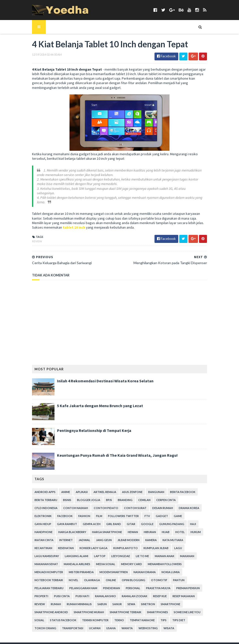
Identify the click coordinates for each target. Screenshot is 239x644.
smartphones (112, 600)
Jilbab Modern (61, 536)
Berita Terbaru (40, 496)
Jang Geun (36, 536)
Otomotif (177, 568)
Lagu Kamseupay (115, 544)
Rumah (34, 592)
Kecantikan (130, 536)
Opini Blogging (151, 568)
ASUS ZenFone (126, 488)
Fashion (34, 512)
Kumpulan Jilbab (71, 544)
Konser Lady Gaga (180, 536)
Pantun (197, 568)
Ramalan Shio (99, 584)
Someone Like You (142, 600)
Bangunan (150, 488)
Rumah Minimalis (57, 592)
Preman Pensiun (182, 576)
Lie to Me (35, 552)
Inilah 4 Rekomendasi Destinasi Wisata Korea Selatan (99, 377)
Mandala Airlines (135, 552)
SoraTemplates (55, 637)
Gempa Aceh (195, 512)
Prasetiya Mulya (152, 576)
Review (31, 237)
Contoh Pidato (71, 504)
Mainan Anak (57, 552)
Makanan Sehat (104, 552)
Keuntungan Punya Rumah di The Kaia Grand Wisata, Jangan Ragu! (111, 451)
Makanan (80, 552)
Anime (60, 488)
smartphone (148, 592)
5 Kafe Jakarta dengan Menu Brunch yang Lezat (94, 402)
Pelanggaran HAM (77, 576)
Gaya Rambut (170, 512)
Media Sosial (164, 552)
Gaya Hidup (146, 512)
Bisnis (61, 496)
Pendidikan (105, 576)
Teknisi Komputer (42, 608)
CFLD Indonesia (187, 496)
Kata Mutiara (105, 536)
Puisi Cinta (56, 584)
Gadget (112, 512)
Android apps (39, 488)
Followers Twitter (74, 512)
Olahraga (110, 568)
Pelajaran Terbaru (43, 576)
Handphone (133, 520)
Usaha (33, 616)
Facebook (201, 504)
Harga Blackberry (162, 520)
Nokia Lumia (38, 568)
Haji (115, 520)
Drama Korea (154, 504)
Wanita (49, 616)
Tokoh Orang (148, 608)
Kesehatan (153, 536)
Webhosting (70, 616)
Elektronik (179, 504)
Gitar (53, 520)
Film (49, 512)
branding (119, 496)
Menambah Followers (45, 560)
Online (129, 568)
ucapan (198, 608)
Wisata (91, 616)
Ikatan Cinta (152, 528)
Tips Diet (125, 608)
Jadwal (193, 528)
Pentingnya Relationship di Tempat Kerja (88, 426)
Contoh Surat (100, 504)
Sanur (95, 592)
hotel (116, 528)
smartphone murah (44, 600)
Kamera (83, 536)
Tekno (66, 608)
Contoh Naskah (41, 504)
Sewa (109, 592)
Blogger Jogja (83, 496)
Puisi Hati (76, 584)
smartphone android (180, 592)
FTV (97, 512)
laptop (168, 544)
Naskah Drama (178, 560)
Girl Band (36, 520)
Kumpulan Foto (41, 544)
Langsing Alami (145, 544)
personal (127, 576)
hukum (132, 528)
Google (69, 520)
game (128, 512)
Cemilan (138, 496)
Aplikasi (76, 488)
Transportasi (176, 608)
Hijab (102, 528)
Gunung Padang (94, 520)
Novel (91, 568)
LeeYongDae (189, 544)
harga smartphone (43, 528)
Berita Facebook (177, 488)
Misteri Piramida (115, 560)
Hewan (69, 528)
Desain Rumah (128, 504)
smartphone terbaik (80, 600)
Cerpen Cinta (160, 496)
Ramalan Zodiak (128, 584)
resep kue (154, 584)
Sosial (166, 600)
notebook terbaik (67, 568)
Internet (174, 528)
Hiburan (86, 528)
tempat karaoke (89, 608)
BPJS (103, 496)
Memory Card (190, 552)
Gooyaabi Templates (108, 637)
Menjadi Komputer (82, 560)
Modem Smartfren (147, 560)
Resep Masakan (178, 584)
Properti (35, 584)
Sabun (80, 592)
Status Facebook (190, 600)
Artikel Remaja (99, 488)
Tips (110, 608)
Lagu (93, 544)
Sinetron (126, 592)
